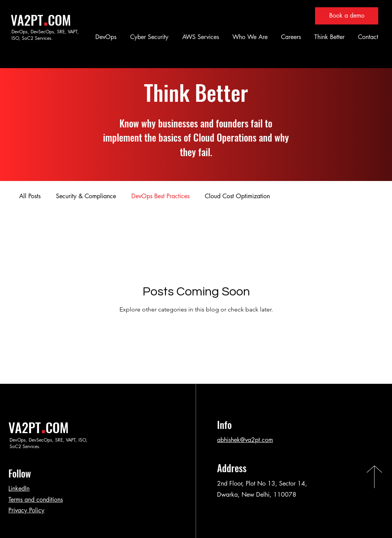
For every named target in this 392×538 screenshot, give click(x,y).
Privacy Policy (26, 510)
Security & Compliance (86, 196)
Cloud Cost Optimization (237, 196)
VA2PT (27, 20)
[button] (105, 37)
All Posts (30, 196)
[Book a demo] (347, 16)
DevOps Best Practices (160, 196)
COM (59, 20)
